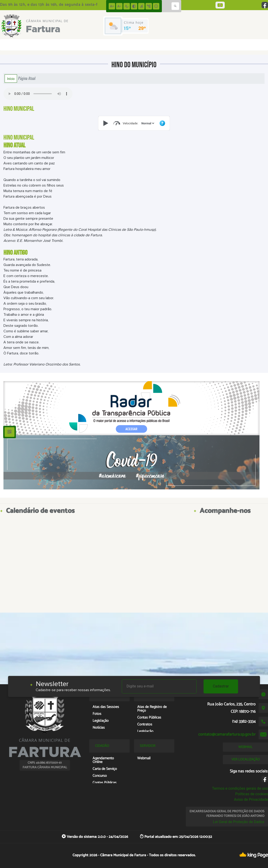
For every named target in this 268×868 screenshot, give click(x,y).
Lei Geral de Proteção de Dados (239, 822)
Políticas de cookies (252, 794)
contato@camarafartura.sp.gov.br (227, 734)
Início (11, 79)
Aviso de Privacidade (251, 799)
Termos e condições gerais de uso (240, 788)
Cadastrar (221, 686)
